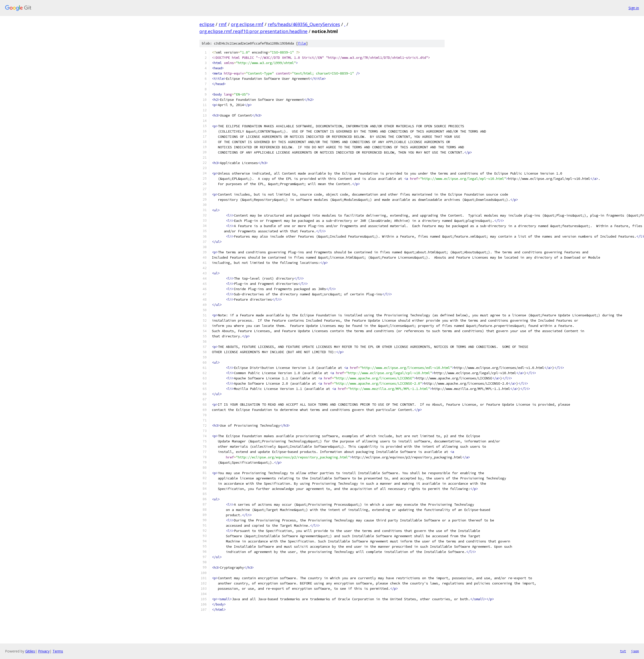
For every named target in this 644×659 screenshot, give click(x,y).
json (635, 651)
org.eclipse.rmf (247, 24)
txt (623, 651)
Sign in (634, 8)
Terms (58, 651)
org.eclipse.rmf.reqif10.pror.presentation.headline (253, 31)
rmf (223, 24)
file (302, 43)
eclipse (207, 24)
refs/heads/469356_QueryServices (304, 24)
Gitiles (30, 651)
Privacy (44, 651)
